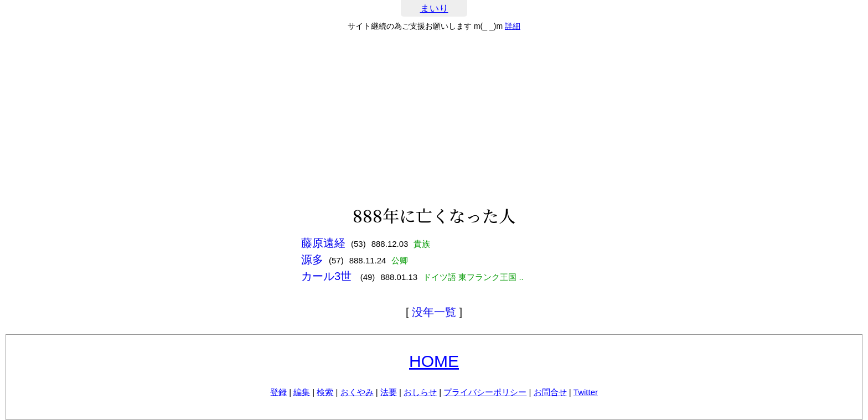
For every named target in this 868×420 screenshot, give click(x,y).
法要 (389, 392)
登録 (278, 392)
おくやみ (357, 392)
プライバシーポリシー (485, 392)
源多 (312, 260)
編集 (302, 392)
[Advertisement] (434, 118)
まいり (434, 9)
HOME (434, 361)
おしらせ (420, 392)
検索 (325, 392)
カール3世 (328, 276)
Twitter (586, 392)
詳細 (513, 26)
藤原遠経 (323, 243)
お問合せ (550, 392)
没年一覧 (434, 312)
